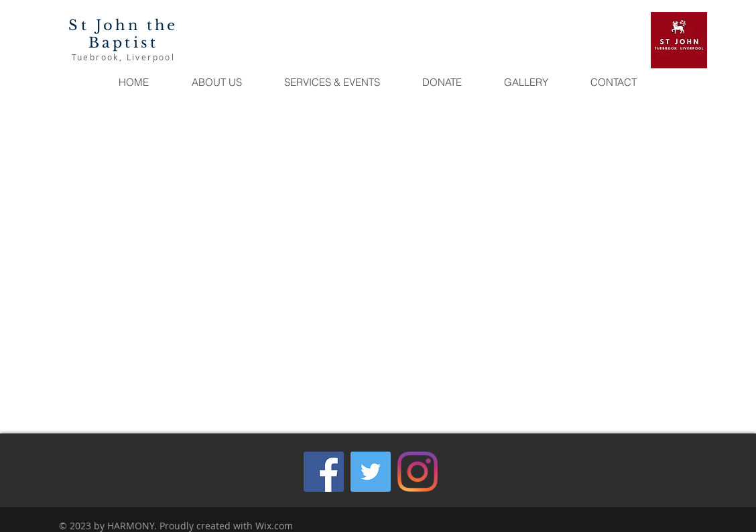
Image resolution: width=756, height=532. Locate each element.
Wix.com (274, 526)
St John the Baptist (123, 34)
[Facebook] (324, 472)
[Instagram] (418, 472)
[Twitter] (371, 472)
